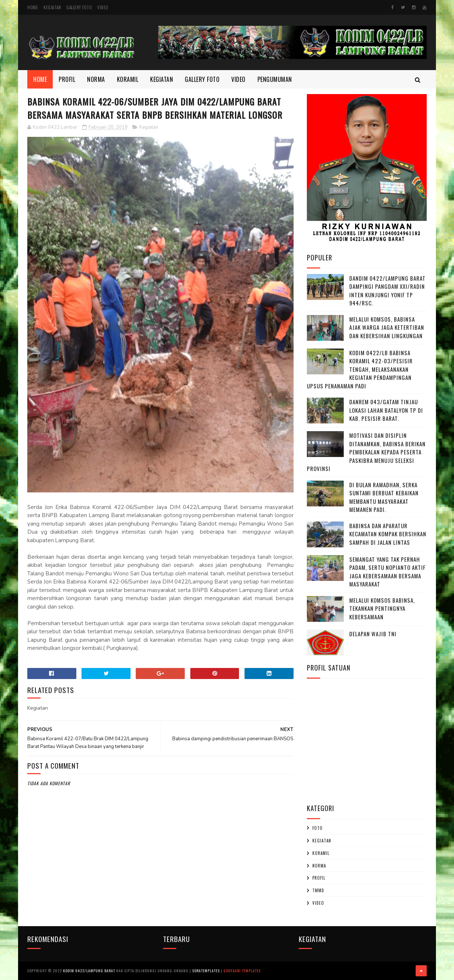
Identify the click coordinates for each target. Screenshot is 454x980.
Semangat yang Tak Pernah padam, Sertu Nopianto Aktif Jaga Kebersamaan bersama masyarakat (387, 572)
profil (319, 878)
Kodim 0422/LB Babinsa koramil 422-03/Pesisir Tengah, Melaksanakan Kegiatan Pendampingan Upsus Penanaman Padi (360, 369)
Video (103, 7)
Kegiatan (52, 7)
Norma (96, 79)
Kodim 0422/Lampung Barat (89, 971)
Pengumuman (275, 79)
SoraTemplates (206, 971)
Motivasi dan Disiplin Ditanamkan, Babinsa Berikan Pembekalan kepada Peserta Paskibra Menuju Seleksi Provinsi (366, 452)
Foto (318, 828)
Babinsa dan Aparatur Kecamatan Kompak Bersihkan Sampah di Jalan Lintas (388, 534)
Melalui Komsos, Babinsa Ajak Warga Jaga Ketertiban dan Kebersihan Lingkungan (387, 327)
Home (33, 7)
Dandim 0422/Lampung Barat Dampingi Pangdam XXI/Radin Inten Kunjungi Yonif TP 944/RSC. (387, 291)
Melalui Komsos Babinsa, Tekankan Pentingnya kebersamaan (382, 608)
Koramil (128, 79)
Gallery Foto (79, 7)
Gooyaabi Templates (242, 971)
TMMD (318, 890)
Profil (67, 79)
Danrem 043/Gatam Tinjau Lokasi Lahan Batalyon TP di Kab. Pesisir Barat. (386, 410)
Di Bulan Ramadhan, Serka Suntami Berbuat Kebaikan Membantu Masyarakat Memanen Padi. (384, 497)
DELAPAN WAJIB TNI (373, 634)
